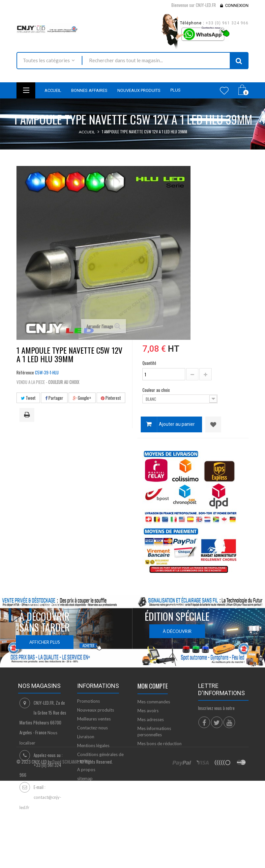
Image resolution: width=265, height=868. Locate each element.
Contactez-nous (92, 728)
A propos (86, 770)
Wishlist (224, 91)
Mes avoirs (148, 711)
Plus (176, 90)
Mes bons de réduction (160, 744)
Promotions (88, 701)
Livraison (86, 737)
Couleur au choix (157, 390)
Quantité (149, 363)
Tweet (28, 398)
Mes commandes (154, 702)
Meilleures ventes (94, 719)
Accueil (87, 132)
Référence (25, 372)
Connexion (237, 5)
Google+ (82, 398)
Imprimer (28, 415)
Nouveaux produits (96, 710)
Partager (54, 398)
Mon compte (153, 686)
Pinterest (111, 398)
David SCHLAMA (65, 846)
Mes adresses (151, 719)
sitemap (85, 778)
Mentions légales (93, 746)
